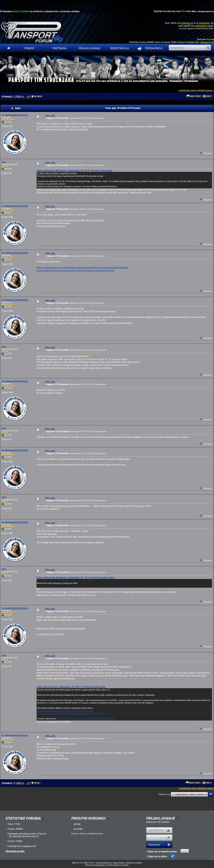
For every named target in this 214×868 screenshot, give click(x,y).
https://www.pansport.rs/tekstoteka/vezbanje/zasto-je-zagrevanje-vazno (75, 270)
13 (28, 97)
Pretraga (59, 48)
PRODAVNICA (149, 48)
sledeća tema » (205, 90)
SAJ (4, 162)
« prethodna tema (187, 90)
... (26, 97)
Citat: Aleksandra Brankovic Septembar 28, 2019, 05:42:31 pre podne (74, 171)
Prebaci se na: (165, 794)
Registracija (120, 48)
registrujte (204, 23)
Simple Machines (104, 863)
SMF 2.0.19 (77, 863)
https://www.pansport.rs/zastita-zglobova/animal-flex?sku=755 (71, 713)
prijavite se (187, 23)
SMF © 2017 (89, 863)
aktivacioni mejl (204, 26)
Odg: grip (50, 115)
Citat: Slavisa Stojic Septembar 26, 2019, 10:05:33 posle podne (71, 687)
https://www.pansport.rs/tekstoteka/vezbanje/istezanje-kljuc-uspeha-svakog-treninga (82, 267)
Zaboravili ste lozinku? (158, 822)
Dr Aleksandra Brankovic (15, 115)
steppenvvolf (207, 42)
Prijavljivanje (90, 48)
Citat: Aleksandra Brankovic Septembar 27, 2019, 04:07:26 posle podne (76, 578)
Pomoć (29, 48)
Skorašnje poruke (15, 851)
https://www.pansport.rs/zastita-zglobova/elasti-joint (66, 711)
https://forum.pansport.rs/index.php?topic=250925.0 (86, 718)
